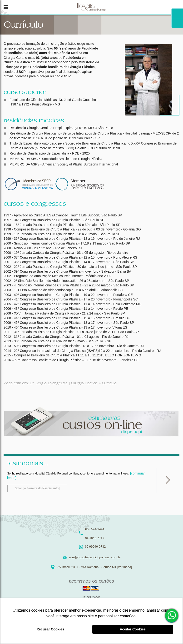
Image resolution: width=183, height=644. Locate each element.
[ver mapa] (125, 567)
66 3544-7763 (95, 538)
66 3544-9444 (95, 529)
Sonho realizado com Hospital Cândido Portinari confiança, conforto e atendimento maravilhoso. (76, 482)
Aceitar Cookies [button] (133, 629)
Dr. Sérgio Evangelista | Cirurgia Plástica (63, 383)
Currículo (109, 383)
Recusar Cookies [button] (50, 629)
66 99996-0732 (172, 615)
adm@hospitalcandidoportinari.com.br (95, 557)
